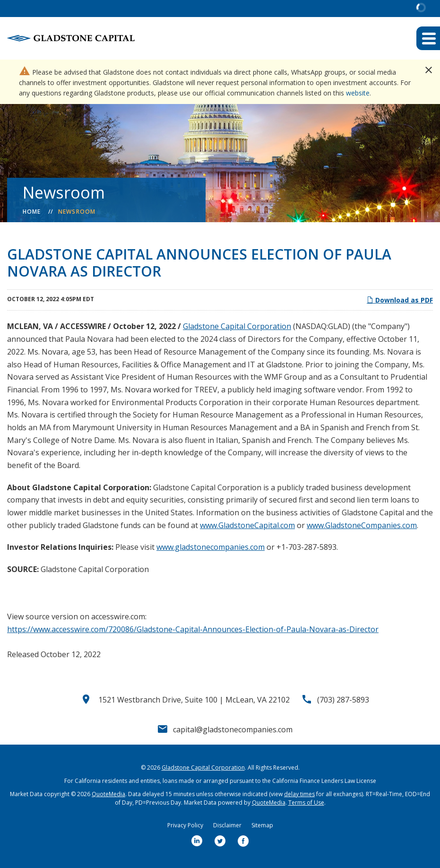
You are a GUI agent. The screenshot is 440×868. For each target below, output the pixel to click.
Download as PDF (400, 300)
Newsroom (77, 212)
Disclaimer (227, 825)
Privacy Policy (185, 825)
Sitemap (262, 825)
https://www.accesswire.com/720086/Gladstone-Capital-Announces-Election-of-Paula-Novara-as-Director (193, 629)
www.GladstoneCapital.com (247, 525)
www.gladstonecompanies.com (211, 547)
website (358, 93)
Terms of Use (306, 803)
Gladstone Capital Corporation (237, 326)
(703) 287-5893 (343, 700)
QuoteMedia (108, 794)
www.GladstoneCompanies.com (362, 525)
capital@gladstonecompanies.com (233, 729)
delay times (299, 794)
